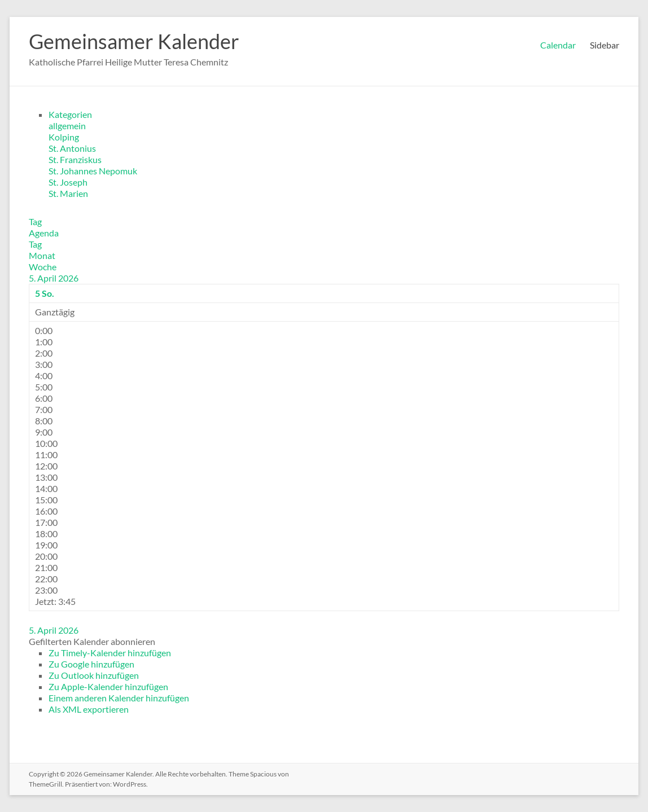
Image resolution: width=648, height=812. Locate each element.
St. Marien (68, 193)
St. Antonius (72, 148)
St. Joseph (68, 182)
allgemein (67, 126)
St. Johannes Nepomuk (93, 171)
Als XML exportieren (89, 709)
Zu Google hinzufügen (91, 664)
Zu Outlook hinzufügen (94, 675)
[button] (92, 641)
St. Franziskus (75, 159)
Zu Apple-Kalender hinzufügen (108, 686)
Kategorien (70, 114)
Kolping (64, 137)
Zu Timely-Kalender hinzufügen (110, 653)
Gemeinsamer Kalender (134, 41)
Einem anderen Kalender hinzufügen (119, 698)
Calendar (558, 45)
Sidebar (605, 45)
